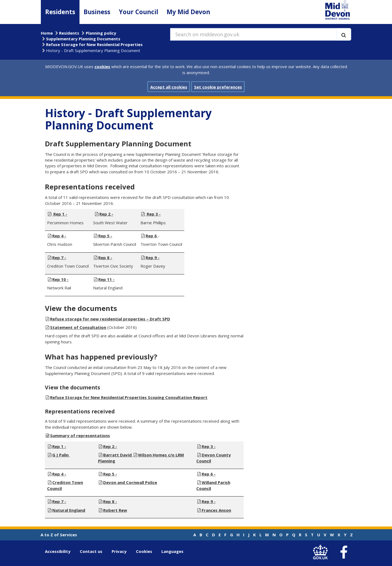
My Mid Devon (188, 12)
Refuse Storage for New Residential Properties (94, 44)
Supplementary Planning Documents (83, 39)
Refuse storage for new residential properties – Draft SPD (110, 319)
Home (47, 33)
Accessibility (58, 551)
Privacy (119, 551)
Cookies (144, 551)
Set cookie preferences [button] (218, 87)
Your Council (139, 12)
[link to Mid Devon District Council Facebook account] (344, 552)
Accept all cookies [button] (169, 87)
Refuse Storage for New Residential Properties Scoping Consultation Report (129, 397)
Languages (172, 551)
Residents (60, 12)
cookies (102, 66)
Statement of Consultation (78, 327)
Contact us (91, 551)
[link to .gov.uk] (322, 553)
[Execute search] (344, 34)
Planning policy (101, 33)
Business (97, 12)
